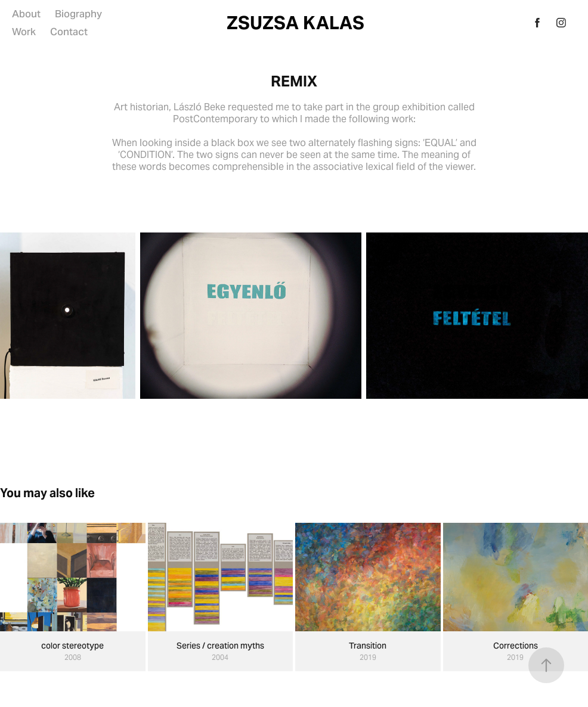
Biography (78, 14)
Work (24, 32)
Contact (69, 32)
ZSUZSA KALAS (295, 23)
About (26, 14)
